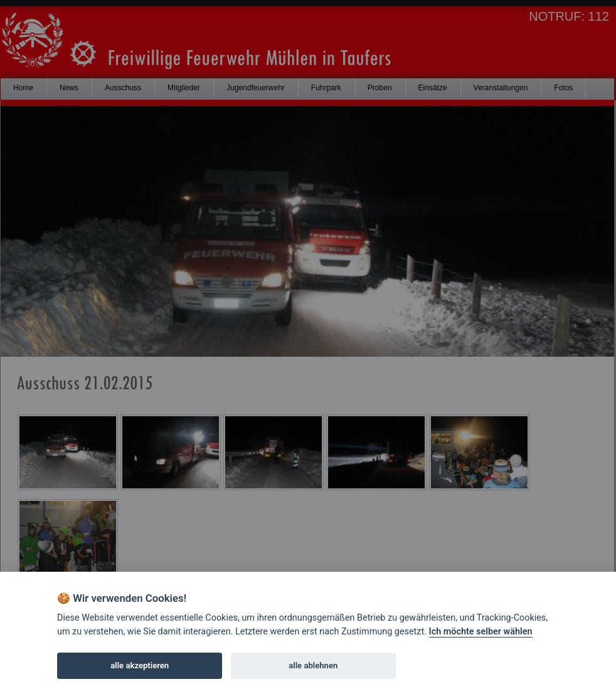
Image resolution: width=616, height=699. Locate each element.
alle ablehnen (313, 665)
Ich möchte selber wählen (481, 632)
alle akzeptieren (140, 665)
